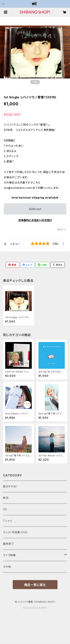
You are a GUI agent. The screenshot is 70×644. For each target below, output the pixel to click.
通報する (62, 229)
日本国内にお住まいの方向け (35, 220)
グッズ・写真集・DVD (15, 532)
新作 (6, 498)
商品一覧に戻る (35, 585)
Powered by (35, 608)
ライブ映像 (9, 555)
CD (5, 509)
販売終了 (8, 544)
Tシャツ (8, 521)
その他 (7, 567)
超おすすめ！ (10, 486)
